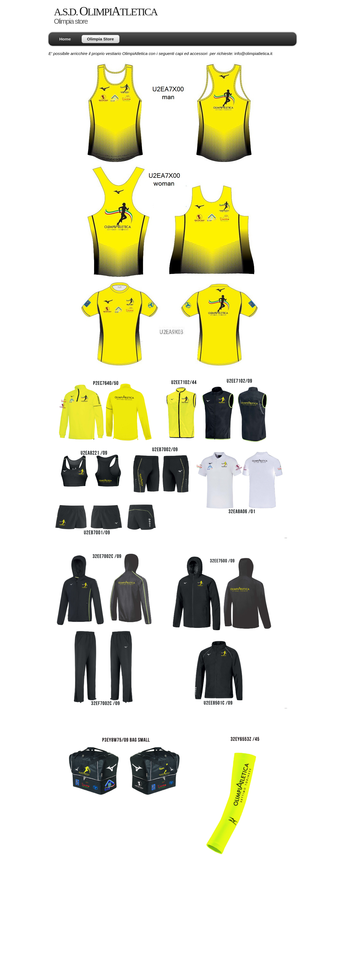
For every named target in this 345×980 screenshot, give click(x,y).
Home (65, 39)
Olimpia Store (101, 39)
